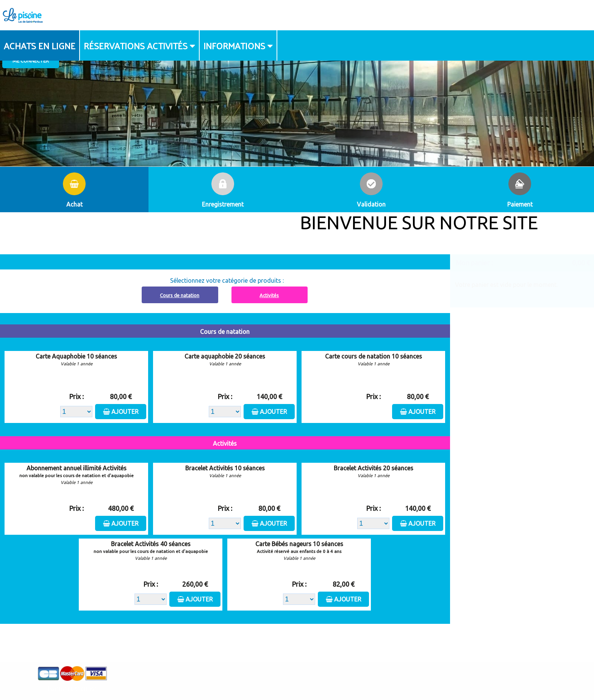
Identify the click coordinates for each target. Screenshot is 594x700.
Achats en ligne (40, 45)
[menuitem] (40, 45)
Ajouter (125, 412)
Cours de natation (180, 295)
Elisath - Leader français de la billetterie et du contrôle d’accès (297, 679)
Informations (234, 45)
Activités (269, 295)
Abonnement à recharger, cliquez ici (229, 259)
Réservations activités (136, 45)
